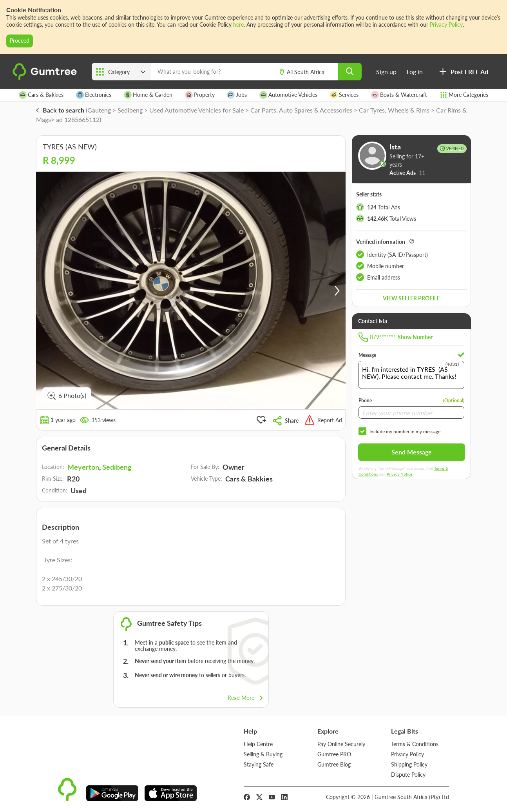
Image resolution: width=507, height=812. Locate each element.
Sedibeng (117, 467)
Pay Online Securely (341, 744)
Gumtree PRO (334, 754)
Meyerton (83, 467)
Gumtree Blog (334, 764)
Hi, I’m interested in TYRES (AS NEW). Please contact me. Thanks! (411, 375)
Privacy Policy (446, 25)
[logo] (46, 78)
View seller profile (411, 298)
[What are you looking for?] (211, 72)
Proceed (20, 41)
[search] (350, 72)
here (238, 25)
